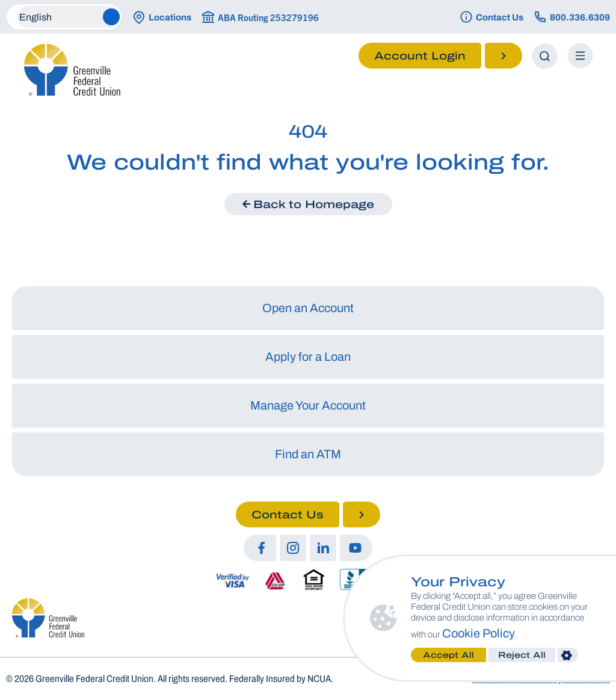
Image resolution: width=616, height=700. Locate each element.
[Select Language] (68, 17)
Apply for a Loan (308, 357)
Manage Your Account (308, 405)
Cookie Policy (533, 633)
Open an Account (308, 308)
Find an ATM (308, 454)
